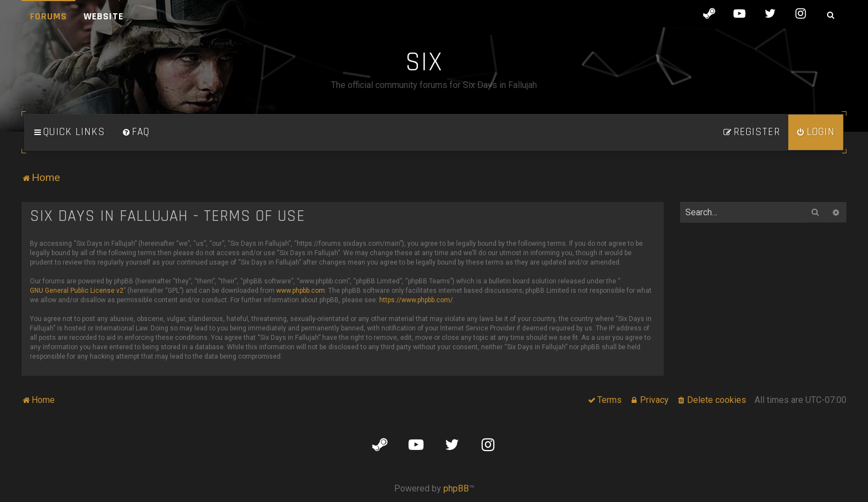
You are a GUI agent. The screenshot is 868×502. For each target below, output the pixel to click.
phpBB (456, 488)
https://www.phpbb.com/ (416, 300)
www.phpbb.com (301, 291)
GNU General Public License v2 (77, 291)
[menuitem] (136, 132)
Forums (48, 16)
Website (104, 16)
